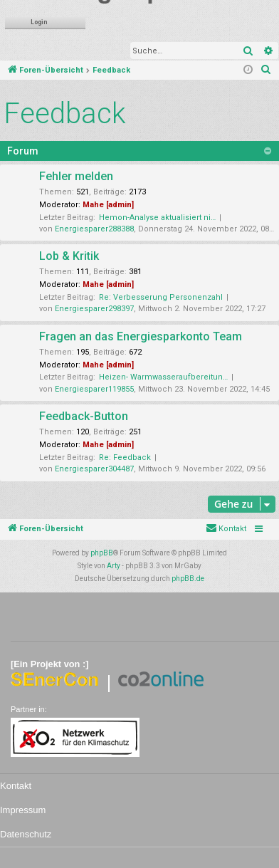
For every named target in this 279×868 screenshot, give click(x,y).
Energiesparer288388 (94, 229)
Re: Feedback (125, 457)
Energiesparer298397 (94, 309)
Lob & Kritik (69, 256)
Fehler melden (76, 176)
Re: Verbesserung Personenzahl (161, 297)
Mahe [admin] (108, 205)
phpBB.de (188, 579)
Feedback (65, 114)
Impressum (23, 810)
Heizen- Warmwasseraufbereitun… (163, 377)
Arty (114, 566)
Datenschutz (26, 834)
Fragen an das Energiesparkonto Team (141, 336)
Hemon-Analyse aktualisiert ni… (157, 218)
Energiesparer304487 (94, 469)
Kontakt (16, 786)
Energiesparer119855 (94, 389)
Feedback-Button (84, 416)
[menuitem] (266, 70)
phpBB (102, 553)
